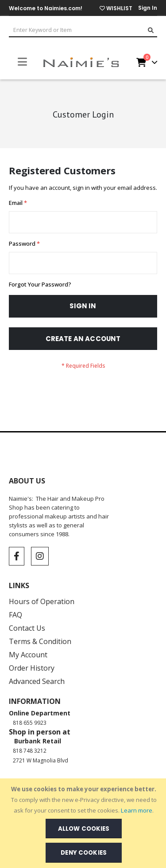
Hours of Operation (42, 601)
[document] (84, 823)
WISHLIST (116, 8)
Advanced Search (37, 681)
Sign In (148, 8)
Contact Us (27, 628)
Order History (32, 668)
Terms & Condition (40, 641)
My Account (28, 655)
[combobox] (83, 31)
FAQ (15, 615)
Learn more (137, 810)
